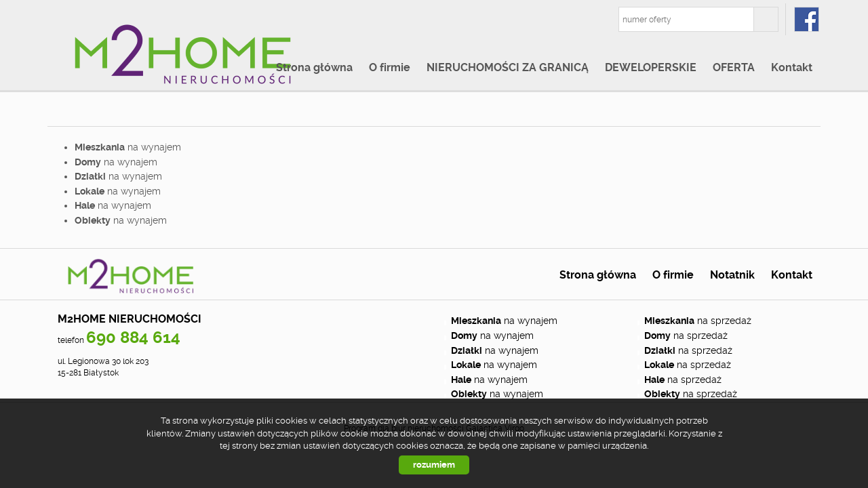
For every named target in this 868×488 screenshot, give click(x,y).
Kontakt (792, 68)
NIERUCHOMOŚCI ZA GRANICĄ (508, 68)
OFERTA (734, 68)
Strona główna (314, 68)
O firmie (390, 68)
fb (807, 19)
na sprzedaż (698, 321)
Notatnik (732, 275)
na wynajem (128, 147)
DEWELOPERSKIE (651, 68)
